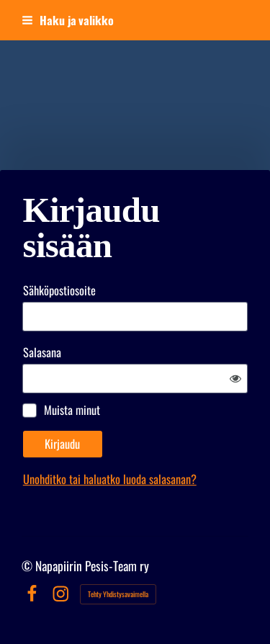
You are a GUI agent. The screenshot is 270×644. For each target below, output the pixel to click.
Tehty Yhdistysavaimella (118, 594)
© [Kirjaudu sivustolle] (28, 565)
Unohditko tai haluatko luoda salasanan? (110, 479)
